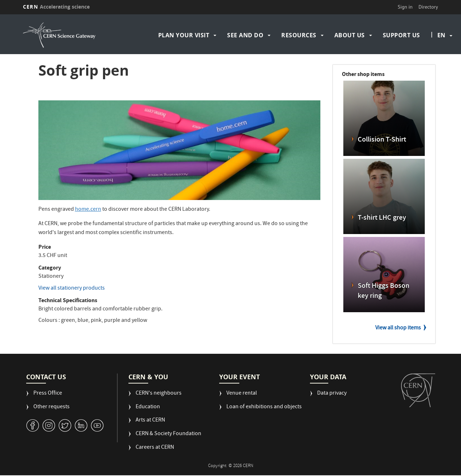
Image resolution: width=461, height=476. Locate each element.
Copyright (218, 466)
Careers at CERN (155, 448)
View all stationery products (72, 289)
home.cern (88, 210)
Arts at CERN (150, 421)
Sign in (405, 7)
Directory (428, 7)
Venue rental (242, 394)
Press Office (48, 394)
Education (148, 407)
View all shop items (398, 328)
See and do (245, 35)
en (441, 35)
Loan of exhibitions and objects (264, 407)
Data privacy (332, 394)
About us (350, 35)
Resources (299, 35)
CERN (56, 7)
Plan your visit (184, 35)
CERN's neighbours (159, 394)
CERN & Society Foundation (168, 434)
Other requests (51, 407)
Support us (401, 35)
